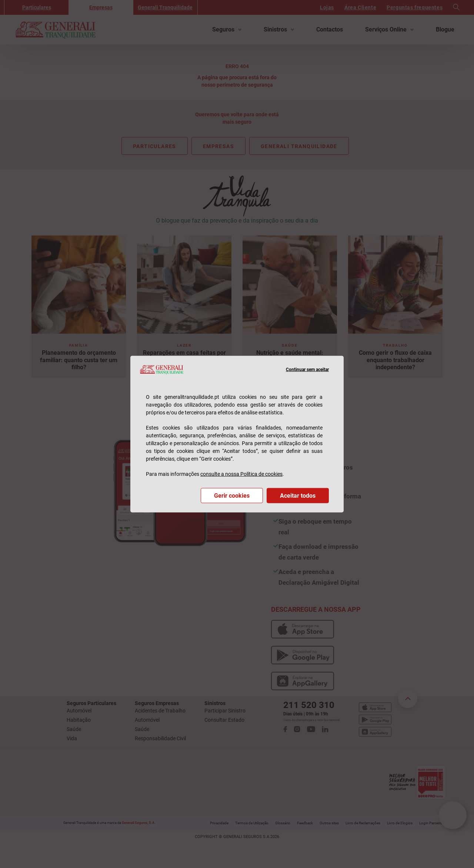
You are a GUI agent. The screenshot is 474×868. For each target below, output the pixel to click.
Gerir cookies (232, 495)
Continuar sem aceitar (307, 370)
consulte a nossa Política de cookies (241, 474)
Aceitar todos (298, 495)
